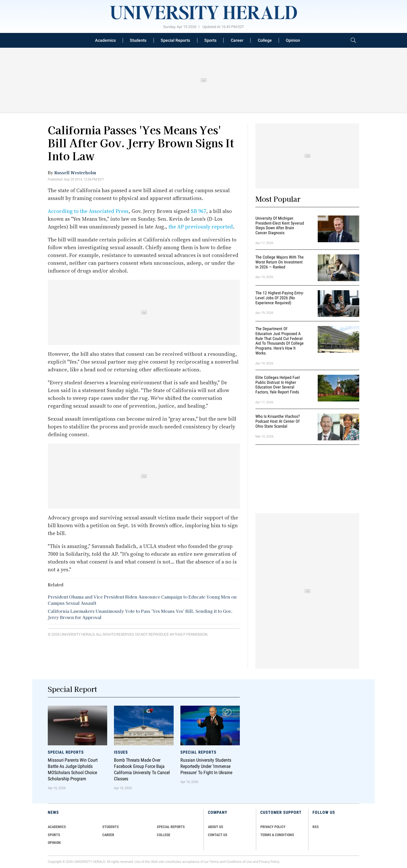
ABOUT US (216, 827)
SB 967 (198, 211)
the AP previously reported (201, 227)
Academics (105, 40)
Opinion (293, 40)
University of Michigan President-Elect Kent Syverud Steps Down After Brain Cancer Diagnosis (280, 225)
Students (138, 40)
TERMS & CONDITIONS (277, 835)
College (265, 40)
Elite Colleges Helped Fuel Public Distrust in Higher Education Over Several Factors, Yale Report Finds (278, 385)
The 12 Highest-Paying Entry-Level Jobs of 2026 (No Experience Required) (280, 298)
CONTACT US (218, 835)
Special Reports (175, 40)
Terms (214, 862)
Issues (121, 752)
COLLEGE (164, 835)
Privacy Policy (269, 862)
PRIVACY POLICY (273, 827)
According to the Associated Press (88, 211)
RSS (316, 827)
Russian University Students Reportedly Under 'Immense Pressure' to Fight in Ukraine (206, 767)
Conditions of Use (239, 862)
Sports (210, 40)
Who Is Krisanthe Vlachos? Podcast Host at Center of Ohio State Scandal (278, 421)
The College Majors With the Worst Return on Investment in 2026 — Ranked (280, 262)
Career (237, 40)
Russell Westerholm (75, 172)
